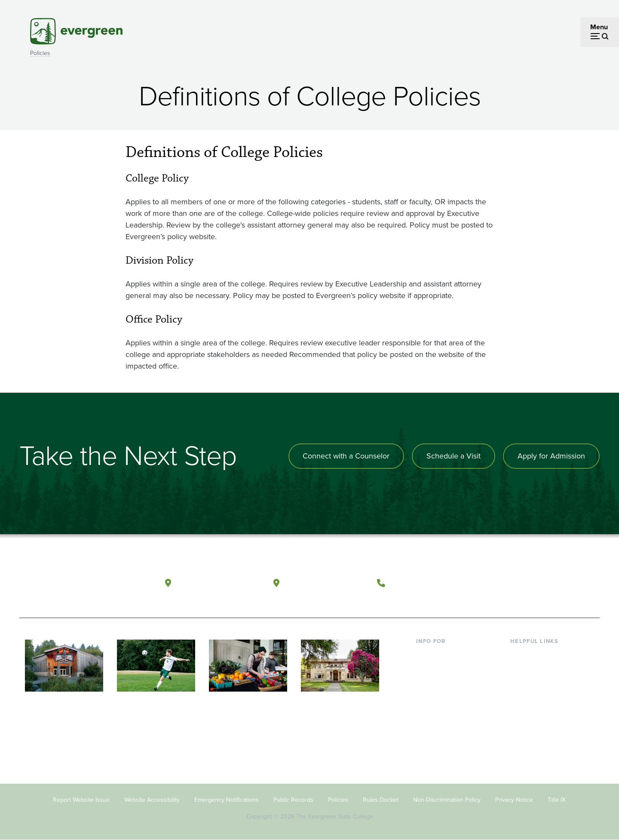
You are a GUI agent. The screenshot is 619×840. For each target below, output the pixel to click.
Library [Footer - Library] (520, 654)
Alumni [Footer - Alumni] (427, 724)
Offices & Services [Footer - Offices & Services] (537, 682)
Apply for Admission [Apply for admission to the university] (551, 456)
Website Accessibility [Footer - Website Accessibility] (152, 800)
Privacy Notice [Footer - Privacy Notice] (514, 800)
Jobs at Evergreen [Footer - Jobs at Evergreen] (537, 738)
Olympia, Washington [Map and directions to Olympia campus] (219, 582)
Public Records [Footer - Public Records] (293, 800)
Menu (599, 27)
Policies (40, 53)
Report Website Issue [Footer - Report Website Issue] (81, 800)
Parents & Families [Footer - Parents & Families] (444, 682)
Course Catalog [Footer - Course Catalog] (533, 696)
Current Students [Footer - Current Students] (442, 654)
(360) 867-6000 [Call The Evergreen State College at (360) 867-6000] (422, 582)
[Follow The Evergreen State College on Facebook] (508, 583)
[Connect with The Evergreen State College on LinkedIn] (561, 583)
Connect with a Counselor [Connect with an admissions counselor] (346, 456)
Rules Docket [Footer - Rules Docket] (381, 800)
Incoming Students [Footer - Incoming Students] (444, 668)
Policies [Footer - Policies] (338, 800)
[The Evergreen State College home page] (81, 585)
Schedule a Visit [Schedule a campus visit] (454, 456)
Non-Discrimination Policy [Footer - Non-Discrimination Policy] (447, 800)
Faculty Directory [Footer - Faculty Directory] (536, 668)
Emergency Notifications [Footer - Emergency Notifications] (227, 800)
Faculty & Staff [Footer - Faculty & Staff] (438, 696)
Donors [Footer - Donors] (427, 710)
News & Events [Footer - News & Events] (533, 724)
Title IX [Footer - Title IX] (557, 800)
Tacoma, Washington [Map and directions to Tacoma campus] (326, 582)
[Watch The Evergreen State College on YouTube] (526, 583)
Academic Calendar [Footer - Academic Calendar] (540, 710)
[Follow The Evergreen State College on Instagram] (544, 583)
